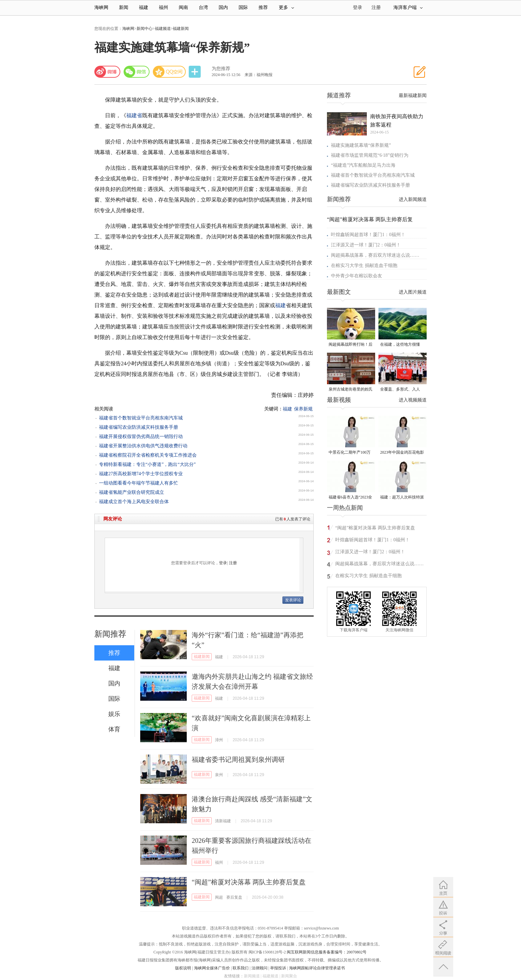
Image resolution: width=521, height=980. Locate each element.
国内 (223, 7)
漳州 (219, 740)
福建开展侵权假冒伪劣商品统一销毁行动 (141, 437)
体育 (114, 729)
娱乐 (114, 714)
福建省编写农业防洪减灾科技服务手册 (139, 427)
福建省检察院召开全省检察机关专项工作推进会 (148, 455)
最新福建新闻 (413, 95)
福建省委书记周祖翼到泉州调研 (238, 759)
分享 (195, 72)
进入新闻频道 (413, 199)
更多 (286, 7)
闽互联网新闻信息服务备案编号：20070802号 (327, 952)
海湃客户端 (408, 7)
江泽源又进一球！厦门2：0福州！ (366, 245)
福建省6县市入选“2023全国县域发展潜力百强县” (350, 498)
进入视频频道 (413, 400)
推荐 (263, 7)
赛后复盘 (234, 897)
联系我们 (241, 968)
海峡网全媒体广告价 (212, 968)
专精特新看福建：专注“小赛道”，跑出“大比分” (147, 464)
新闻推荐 (110, 634)
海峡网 (101, 7)
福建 (144, 7)
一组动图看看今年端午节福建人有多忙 (139, 483)
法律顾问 (260, 968)
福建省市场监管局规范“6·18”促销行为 (370, 155)
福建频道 (163, 29)
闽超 (219, 897)
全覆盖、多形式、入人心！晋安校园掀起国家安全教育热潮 (402, 390)
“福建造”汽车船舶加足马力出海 (363, 165)
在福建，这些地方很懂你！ (400, 345)
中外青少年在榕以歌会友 (357, 276)
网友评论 (113, 519)
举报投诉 (278, 968)
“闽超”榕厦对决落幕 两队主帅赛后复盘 (249, 882)
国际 (243, 7)
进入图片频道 (413, 292)
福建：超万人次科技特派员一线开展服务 (402, 498)
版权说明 (183, 968)
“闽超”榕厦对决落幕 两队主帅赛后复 (370, 219)
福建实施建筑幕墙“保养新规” (361, 145)
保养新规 (303, 409)
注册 (376, 7)
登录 (223, 563)
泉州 (219, 775)
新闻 (124, 7)
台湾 (203, 7)
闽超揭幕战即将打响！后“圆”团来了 (351, 345)
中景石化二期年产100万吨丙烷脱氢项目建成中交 (351, 453)
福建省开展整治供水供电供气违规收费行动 (143, 446)
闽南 (183, 7)
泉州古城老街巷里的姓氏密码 (351, 390)
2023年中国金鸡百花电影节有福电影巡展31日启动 (402, 453)
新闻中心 (145, 29)
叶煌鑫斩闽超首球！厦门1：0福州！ (368, 235)
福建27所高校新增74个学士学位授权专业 (141, 474)
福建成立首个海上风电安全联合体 (134, 502)
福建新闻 (181, 29)
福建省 (134, 115)
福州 (163, 7)
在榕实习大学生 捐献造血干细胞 (364, 266)
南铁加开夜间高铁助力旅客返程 (397, 121)
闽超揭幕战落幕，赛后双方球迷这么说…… (375, 255)
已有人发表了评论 (293, 519)
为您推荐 (221, 69)
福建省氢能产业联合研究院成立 (132, 492)
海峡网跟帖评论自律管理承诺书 (317, 968)
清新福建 (223, 821)
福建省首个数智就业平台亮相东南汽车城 (141, 418)
